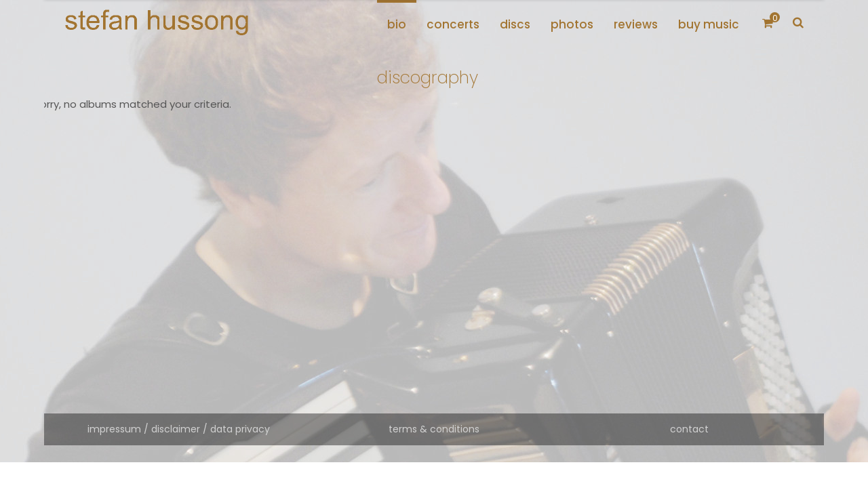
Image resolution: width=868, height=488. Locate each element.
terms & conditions (434, 429)
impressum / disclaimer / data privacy (179, 429)
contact (689, 429)
